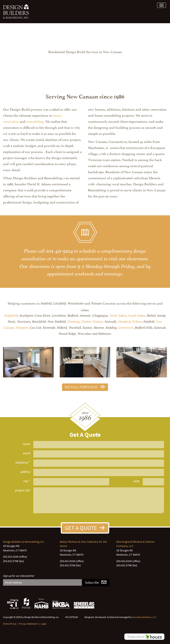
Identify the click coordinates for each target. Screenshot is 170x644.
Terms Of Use (10, 624)
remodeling (35, 121)
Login (44, 624)
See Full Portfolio (81, 387)
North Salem (118, 316)
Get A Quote (81, 528)
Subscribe (92, 583)
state (137, 481)
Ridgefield (11, 316)
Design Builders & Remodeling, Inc (24, 542)
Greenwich (126, 328)
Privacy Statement (28, 624)
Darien (86, 322)
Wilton (137, 322)
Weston (98, 322)
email (27, 453)
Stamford (124, 322)
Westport (22, 328)
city (26, 481)
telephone (22, 462)
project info (23, 490)
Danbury (73, 322)
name (27, 444)
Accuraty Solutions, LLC (144, 617)
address (25, 472)
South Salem (137, 316)
